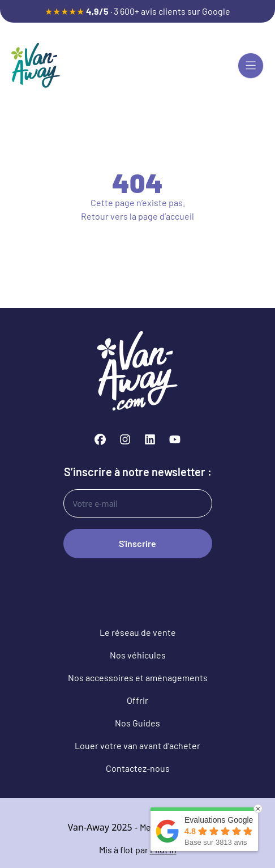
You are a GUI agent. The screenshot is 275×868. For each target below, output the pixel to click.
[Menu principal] (251, 66)
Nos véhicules (138, 655)
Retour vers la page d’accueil (137, 216)
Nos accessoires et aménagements (138, 677)
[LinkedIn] (150, 439)
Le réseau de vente (138, 632)
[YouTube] (175, 439)
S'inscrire (137, 543)
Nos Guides (137, 723)
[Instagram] (125, 439)
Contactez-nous (138, 768)
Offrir (137, 700)
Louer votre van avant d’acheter (137, 745)
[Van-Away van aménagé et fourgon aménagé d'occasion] (36, 66)
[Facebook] (100, 439)
